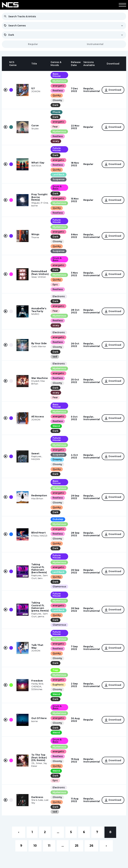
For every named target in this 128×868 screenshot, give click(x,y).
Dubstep (58, 519)
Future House (57, 149)
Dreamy (57, 459)
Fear (55, 127)
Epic (55, 284)
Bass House (57, 75)
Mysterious (59, 81)
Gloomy (57, 100)
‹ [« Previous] (19, 832)
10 (35, 846)
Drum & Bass (57, 188)
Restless (58, 91)
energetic (58, 86)
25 (77, 846)
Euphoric (58, 685)
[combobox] (64, 26)
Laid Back (59, 175)
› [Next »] (106, 846)
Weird (56, 426)
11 (49, 846)
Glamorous (59, 586)
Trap (55, 670)
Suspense (59, 179)
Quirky (57, 95)
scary (56, 141)
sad (55, 357)
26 (91, 846)
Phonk (56, 112)
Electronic (59, 296)
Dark (55, 105)
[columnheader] (6, 64)
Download (113, 90)
